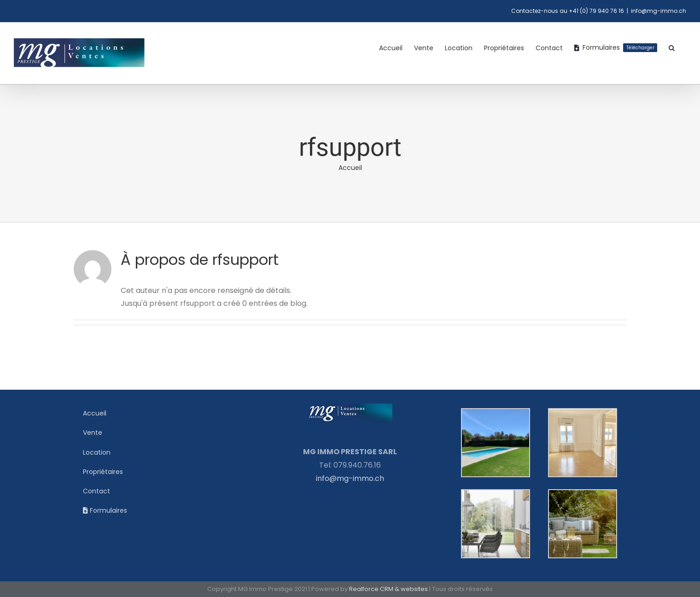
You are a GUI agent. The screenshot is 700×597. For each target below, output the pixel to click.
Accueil (350, 168)
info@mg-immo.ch (659, 11)
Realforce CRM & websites (388, 589)
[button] (672, 48)
